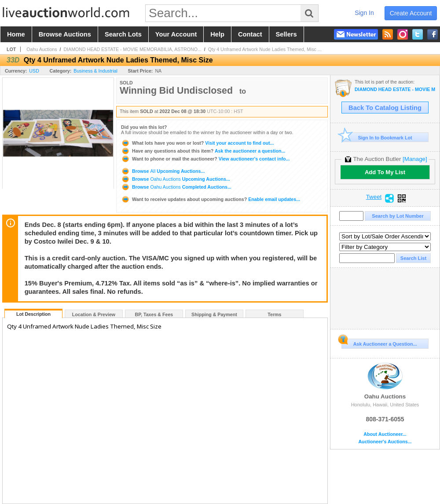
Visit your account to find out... (197, 143)
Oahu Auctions (42, 49)
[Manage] (415, 159)
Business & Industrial (95, 71)
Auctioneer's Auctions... (385, 442)
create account (411, 13)
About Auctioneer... (385, 434)
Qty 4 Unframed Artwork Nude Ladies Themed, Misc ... (265, 49)
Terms (274, 314)
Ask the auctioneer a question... (203, 151)
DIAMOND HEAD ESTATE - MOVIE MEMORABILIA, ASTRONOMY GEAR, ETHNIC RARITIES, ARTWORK (395, 89)
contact (250, 34)
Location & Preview (94, 314)
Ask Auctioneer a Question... (379, 343)
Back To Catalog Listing (385, 108)
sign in (364, 13)
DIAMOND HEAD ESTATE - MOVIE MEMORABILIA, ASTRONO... (132, 49)
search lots (123, 34)
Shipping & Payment (214, 314)
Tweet (374, 197)
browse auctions (65, 34)
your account (176, 34)
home (16, 34)
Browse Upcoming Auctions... (163, 171)
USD (34, 71)
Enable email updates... (211, 199)
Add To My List (385, 172)
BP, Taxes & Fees (154, 314)
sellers (286, 34)
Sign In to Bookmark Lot (377, 137)
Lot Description (33, 314)
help (217, 34)
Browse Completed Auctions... (176, 187)
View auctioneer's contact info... (205, 159)
